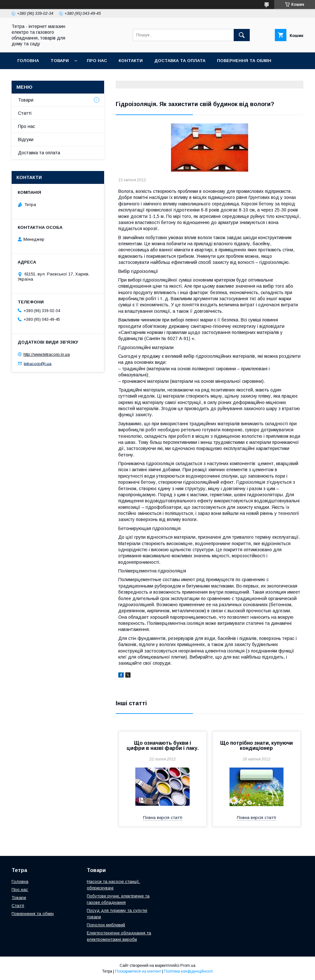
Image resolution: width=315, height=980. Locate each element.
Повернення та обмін (244, 61)
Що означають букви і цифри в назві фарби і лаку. (163, 746)
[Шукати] (242, 35)
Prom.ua (188, 966)
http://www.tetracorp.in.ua (47, 354)
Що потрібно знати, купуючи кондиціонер (256, 746)
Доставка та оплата (180, 61)
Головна (28, 61)
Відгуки (26, 139)
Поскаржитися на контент (138, 971)
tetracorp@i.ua (38, 363)
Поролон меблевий (106, 925)
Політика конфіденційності (188, 971)
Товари (60, 61)
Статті (25, 113)
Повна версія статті (163, 818)
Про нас (97, 61)
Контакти (131, 61)
